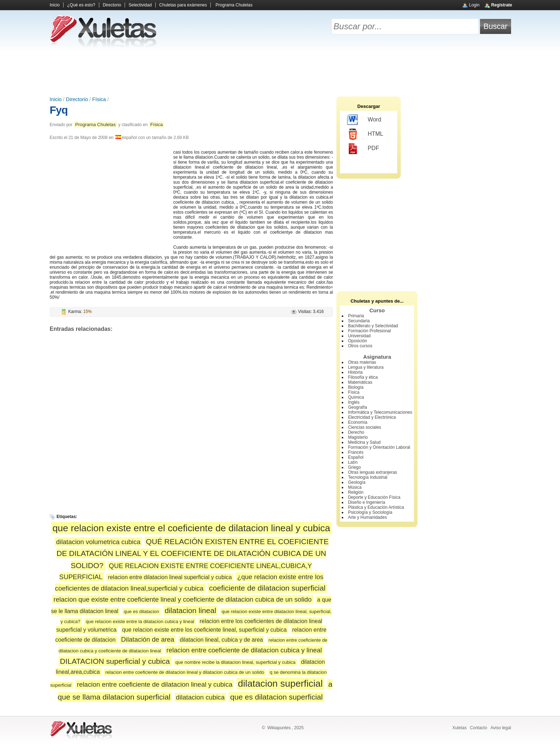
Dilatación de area (148, 639)
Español (356, 457)
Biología (356, 387)
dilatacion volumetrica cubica (98, 542)
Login (474, 5)
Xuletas (459, 728)
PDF (363, 149)
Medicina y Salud (364, 442)
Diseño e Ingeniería (366, 502)
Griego (354, 467)
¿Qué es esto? (81, 5)
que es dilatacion (142, 611)
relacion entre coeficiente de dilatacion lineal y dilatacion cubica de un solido (185, 672)
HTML (365, 134)
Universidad (359, 336)
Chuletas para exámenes (183, 5)
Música (355, 487)
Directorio (112, 5)
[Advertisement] (280, 71)
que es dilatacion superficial (276, 697)
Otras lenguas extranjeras (372, 472)
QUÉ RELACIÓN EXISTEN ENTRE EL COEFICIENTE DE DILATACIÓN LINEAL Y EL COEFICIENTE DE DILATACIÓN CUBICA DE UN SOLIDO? (192, 553)
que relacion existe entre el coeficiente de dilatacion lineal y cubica (191, 528)
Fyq (59, 110)
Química (356, 397)
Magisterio (358, 437)
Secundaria (359, 321)
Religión (356, 492)
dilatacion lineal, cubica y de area (221, 640)
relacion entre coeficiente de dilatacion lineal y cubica (154, 684)
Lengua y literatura (366, 367)
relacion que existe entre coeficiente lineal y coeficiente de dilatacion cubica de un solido (183, 599)
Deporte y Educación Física (374, 497)
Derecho (356, 432)
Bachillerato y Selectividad (373, 326)
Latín (353, 462)
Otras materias (362, 362)
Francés (356, 452)
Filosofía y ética (363, 377)
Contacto (479, 728)
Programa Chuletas (234, 5)
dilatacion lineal (190, 610)
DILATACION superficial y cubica (115, 661)
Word (364, 120)
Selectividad (140, 5)
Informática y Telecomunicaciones (380, 412)
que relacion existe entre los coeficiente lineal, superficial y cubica (204, 630)
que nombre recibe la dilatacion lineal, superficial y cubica (235, 662)
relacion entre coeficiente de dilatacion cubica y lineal (244, 650)
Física (99, 99)
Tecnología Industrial (367, 477)
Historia (355, 372)
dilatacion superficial (280, 683)
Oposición (357, 341)
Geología (357, 482)
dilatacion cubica (201, 697)
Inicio (55, 5)
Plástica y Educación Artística (376, 507)
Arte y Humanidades (367, 517)
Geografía (357, 407)
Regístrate (502, 5)
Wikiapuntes (279, 728)
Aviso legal (501, 728)
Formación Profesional (369, 331)
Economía (357, 422)
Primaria (356, 316)
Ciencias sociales (364, 427)
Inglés (354, 402)
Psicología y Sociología (370, 512)
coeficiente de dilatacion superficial (267, 588)
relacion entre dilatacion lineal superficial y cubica (170, 577)
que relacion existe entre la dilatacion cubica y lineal (140, 621)
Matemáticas (360, 382)
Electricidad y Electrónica (372, 417)
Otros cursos (360, 346)
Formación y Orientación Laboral (379, 447)
